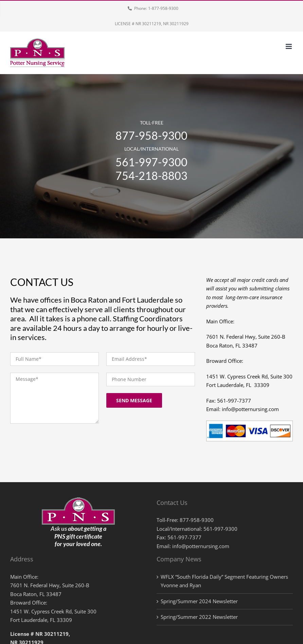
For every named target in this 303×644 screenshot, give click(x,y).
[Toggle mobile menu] (289, 46)
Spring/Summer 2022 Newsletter (199, 617)
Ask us (59, 528)
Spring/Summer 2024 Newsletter (199, 601)
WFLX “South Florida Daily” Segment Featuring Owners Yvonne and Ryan (224, 581)
